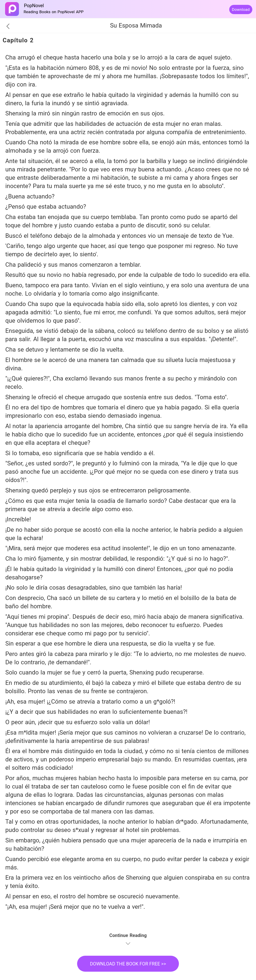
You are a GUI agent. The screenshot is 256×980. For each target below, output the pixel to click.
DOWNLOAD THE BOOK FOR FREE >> (128, 964)
